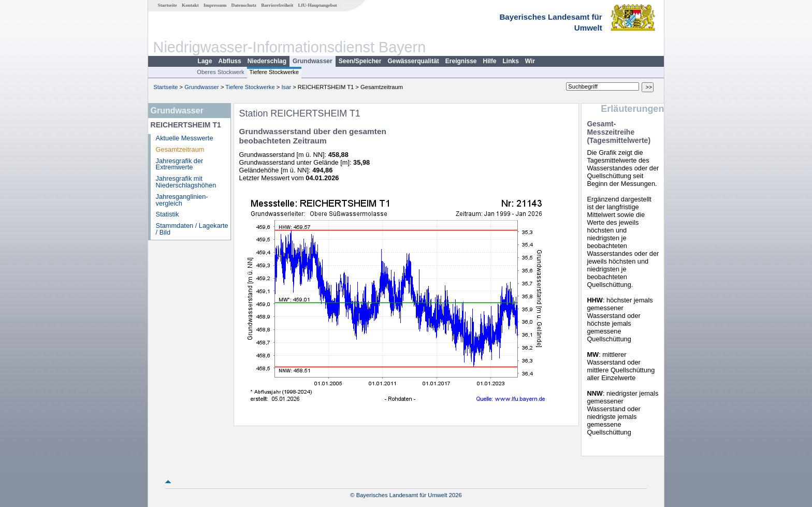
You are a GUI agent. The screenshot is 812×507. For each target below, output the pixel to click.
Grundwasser (313, 61)
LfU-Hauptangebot (317, 5)
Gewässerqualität (413, 61)
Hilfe (490, 61)
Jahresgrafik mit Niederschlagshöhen (186, 182)
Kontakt (190, 5)
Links (511, 61)
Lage (205, 61)
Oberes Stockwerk (220, 72)
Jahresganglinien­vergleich (182, 200)
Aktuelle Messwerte (185, 138)
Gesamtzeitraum (180, 149)
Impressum (215, 5)
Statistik (168, 214)
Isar (286, 87)
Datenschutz (244, 5)
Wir (530, 61)
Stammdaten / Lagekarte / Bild (192, 229)
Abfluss (230, 61)
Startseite (168, 5)
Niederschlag (267, 61)
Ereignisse (461, 61)
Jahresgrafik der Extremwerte (180, 164)
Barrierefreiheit (277, 5)
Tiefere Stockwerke (274, 72)
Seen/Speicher (360, 61)
